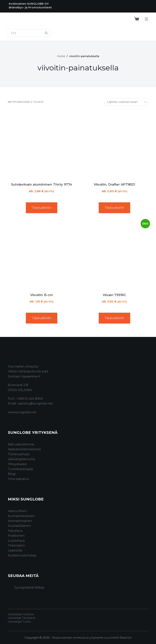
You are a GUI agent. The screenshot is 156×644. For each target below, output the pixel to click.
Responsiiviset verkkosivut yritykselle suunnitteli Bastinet (92, 638)
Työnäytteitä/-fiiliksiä (29, 588)
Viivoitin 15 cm (41, 295)
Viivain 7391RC (114, 295)
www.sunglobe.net (22, 412)
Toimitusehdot (19, 454)
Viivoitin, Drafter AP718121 (114, 184)
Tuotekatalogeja (20, 469)
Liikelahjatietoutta (21, 459)
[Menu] (146, 19)
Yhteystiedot (17, 464)
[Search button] (46, 33)
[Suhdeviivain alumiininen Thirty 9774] (42, 144)
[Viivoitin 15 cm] (42, 254)
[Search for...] (25, 33)
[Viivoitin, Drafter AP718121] (115, 144)
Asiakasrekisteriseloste (24, 449)
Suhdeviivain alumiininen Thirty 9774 (41, 184)
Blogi (12, 474)
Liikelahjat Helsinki (21, 614)
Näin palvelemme (21, 444)
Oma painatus (18, 479)
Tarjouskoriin (42, 208)
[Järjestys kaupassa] (126, 102)
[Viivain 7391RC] (115, 254)
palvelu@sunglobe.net (36, 403)
